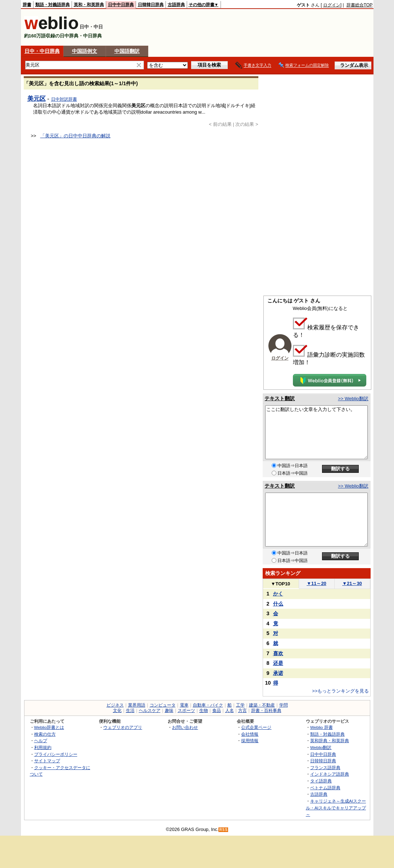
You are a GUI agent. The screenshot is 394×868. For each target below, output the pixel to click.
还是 (278, 663)
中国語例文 (85, 51)
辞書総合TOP (360, 5)
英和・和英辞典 (89, 5)
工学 (240, 705)
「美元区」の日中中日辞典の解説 (75, 136)
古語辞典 (176, 5)
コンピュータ (163, 705)
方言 (243, 711)
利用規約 (43, 747)
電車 (184, 705)
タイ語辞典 (321, 781)
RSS (223, 830)
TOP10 (281, 584)
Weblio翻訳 (321, 747)
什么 (278, 604)
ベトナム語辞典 (325, 788)
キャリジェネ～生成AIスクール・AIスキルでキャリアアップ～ (336, 808)
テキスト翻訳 (280, 398)
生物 (204, 711)
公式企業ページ (256, 727)
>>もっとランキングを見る (340, 691)
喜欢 (278, 653)
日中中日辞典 (121, 5)
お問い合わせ (185, 727)
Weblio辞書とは (49, 727)
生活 (130, 711)
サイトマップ (47, 761)
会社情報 (250, 734)
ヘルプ (41, 741)
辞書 (27, 5)
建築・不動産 (262, 705)
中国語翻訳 (127, 51)
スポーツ (186, 711)
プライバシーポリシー (56, 754)
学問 (284, 705)
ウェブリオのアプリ (123, 727)
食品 (217, 711)
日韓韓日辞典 (151, 5)
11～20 (316, 583)
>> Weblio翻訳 (353, 399)
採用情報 (250, 741)
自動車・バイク (208, 705)
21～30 (352, 583)
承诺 (278, 673)
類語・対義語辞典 (53, 5)
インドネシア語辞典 (330, 774)
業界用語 (137, 705)
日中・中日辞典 (42, 51)
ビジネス (115, 705)
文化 (117, 711)
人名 (230, 711)
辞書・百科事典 (266, 711)
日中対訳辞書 (64, 99)
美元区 (37, 99)
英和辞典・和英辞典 (330, 741)
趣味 (169, 711)
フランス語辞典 (325, 768)
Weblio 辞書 (321, 727)
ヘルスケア (150, 711)
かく (278, 594)
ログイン (332, 5)
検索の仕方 (45, 734)
